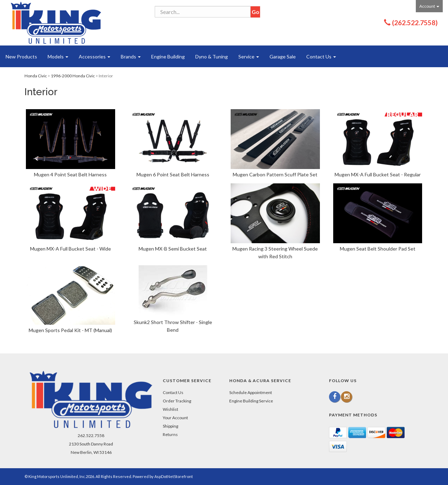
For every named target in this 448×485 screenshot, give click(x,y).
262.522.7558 (91, 435)
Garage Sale (283, 57)
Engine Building (168, 57)
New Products (21, 57)
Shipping (170, 426)
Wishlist (170, 409)
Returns (170, 434)
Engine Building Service (251, 401)
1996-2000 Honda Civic (73, 76)
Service (249, 57)
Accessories (94, 57)
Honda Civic (36, 76)
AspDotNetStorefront (174, 476)
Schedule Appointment (251, 392)
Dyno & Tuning (212, 57)
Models (58, 57)
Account (429, 6)
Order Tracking (177, 401)
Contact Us (321, 57)
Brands (131, 57)
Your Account (175, 418)
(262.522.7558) (415, 23)
